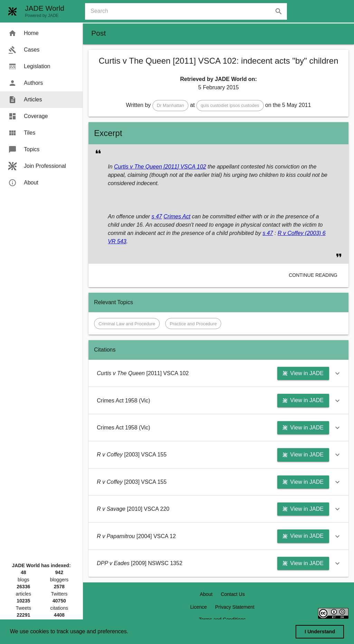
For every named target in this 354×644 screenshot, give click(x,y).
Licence (198, 607)
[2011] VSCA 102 (184, 167)
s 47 (157, 216)
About (206, 594)
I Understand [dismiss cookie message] (320, 632)
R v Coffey (291, 233)
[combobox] (189, 11)
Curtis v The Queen (138, 167)
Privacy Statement (235, 607)
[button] (171, 106)
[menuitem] (41, 33)
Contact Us (233, 594)
